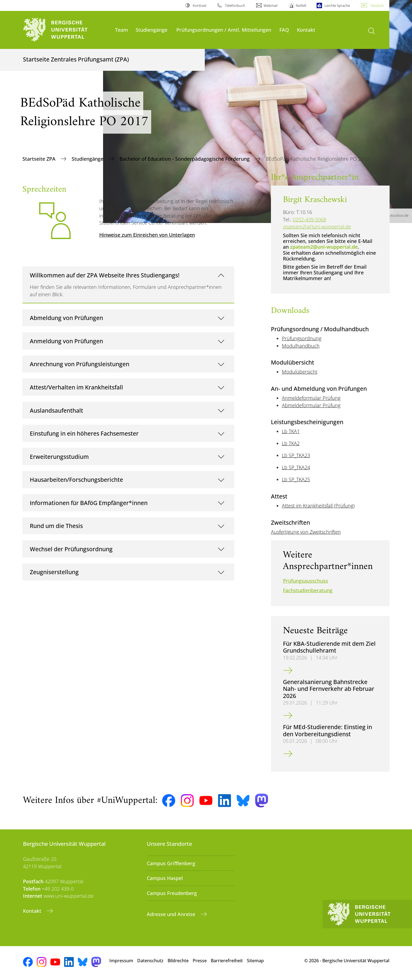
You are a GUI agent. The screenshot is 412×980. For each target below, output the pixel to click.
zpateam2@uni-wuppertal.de (324, 247)
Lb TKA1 (291, 431)
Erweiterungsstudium (59, 457)
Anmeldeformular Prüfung (311, 398)
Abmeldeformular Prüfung (311, 405)
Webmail (271, 5)
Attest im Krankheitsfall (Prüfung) (318, 506)
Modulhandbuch (301, 346)
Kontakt (306, 30)
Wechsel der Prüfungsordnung (71, 549)
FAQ (284, 30)
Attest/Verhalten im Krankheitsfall (76, 387)
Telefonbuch (235, 5)
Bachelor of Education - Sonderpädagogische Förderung (185, 159)
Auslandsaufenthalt (56, 410)
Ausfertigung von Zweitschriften (306, 532)
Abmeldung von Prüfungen (66, 318)
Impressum (121, 961)
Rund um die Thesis (56, 526)
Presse (200, 961)
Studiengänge (151, 30)
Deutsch (377, 5)
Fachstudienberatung (308, 590)
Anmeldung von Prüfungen (66, 341)
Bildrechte (178, 961)
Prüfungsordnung (302, 338)
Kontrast (200, 5)
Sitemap (255, 961)
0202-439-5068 (309, 219)
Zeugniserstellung (54, 572)
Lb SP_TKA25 (296, 479)
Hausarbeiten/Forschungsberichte (76, 479)
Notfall (301, 5)
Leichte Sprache (337, 5)
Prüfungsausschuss (306, 581)
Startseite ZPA (40, 159)
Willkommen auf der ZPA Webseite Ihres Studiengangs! (105, 275)
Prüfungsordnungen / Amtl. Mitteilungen (224, 30)
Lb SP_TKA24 (296, 467)
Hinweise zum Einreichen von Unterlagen (147, 235)
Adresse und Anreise (172, 914)
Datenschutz (150, 961)
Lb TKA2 (291, 443)
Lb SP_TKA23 (296, 455)
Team (122, 30)
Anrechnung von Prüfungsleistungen (80, 364)
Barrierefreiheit (227, 961)
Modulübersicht (300, 372)
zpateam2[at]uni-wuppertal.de (317, 227)
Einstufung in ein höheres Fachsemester (84, 433)
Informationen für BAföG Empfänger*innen (89, 503)
